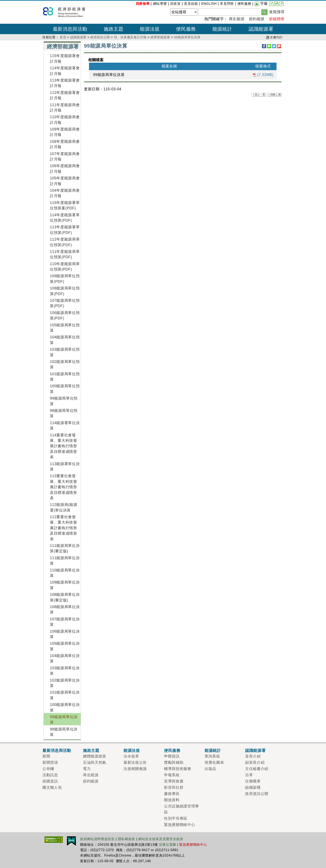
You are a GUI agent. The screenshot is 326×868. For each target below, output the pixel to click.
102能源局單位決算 (65, 683)
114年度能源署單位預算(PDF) (65, 218)
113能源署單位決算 (65, 467)
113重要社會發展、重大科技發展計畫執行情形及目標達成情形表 (64, 487)
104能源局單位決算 (65, 658)
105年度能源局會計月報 (65, 181)
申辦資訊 (172, 756)
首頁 (63, 37)
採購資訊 (50, 781)
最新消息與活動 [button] (70, 29)
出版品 (210, 769)
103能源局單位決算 (65, 671)
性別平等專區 (176, 818)
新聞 (46, 756)
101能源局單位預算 (65, 377)
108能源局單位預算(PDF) (65, 291)
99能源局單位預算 (64, 401)
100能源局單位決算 (65, 707)
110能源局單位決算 (65, 573)
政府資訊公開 (100, 37)
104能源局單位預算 (65, 340)
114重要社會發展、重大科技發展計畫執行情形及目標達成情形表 (64, 446)
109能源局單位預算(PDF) (65, 279)
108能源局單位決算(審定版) (65, 597)
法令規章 (131, 756)
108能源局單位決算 (65, 610)
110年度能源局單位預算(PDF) (65, 267)
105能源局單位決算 (65, 646)
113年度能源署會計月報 (65, 83)
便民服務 (244, 4)
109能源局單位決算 (65, 585)
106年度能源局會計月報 (65, 169)
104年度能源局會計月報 (65, 193)
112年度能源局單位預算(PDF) (65, 242)
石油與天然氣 (95, 762)
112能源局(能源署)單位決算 (64, 507)
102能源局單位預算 (65, 364)
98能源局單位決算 (64, 732)
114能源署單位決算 (65, 426)
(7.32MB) (263, 75)
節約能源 (257, 19)
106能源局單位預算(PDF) (65, 315)
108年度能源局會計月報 (65, 144)
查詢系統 (212, 756)
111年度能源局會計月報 (65, 108)
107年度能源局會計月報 (65, 156)
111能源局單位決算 (65, 561)
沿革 (249, 775)
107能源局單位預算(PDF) (65, 303)
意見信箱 (191, 4)
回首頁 (175, 4)
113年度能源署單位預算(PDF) (65, 230)
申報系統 (172, 775)
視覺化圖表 (214, 762)
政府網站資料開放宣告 (97, 839)
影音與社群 (174, 787)
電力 (87, 769)
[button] (264, 12)
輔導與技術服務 (178, 769)
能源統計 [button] (222, 29)
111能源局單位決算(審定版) (65, 548)
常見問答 (227, 4)
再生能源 (237, 19)
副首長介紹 (255, 762)
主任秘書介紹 (257, 769)
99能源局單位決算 (187, 37)
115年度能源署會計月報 (65, 58)
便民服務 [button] (186, 29)
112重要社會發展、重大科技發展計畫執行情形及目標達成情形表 (64, 528)
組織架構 (253, 787)
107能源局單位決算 (65, 622)
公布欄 (48, 769)
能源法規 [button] (150, 29)
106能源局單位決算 (65, 634)
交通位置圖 (167, 845)
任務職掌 (253, 781)
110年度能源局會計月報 (65, 120)
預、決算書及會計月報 (130, 37)
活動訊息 (50, 775)
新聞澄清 (50, 762)
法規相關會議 (135, 769)
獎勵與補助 (174, 762)
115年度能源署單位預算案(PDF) (65, 205)
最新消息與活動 (57, 750)
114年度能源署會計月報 (65, 71)
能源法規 (132, 750)
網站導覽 (160, 4)
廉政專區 (172, 794)
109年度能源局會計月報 (65, 132)
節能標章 (277, 19)
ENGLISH (209, 4)
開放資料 (172, 800)
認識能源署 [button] (261, 29)
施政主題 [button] (114, 29)
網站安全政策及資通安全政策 (161, 839)
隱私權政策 (127, 839)
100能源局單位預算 (65, 389)
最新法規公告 (135, 762)
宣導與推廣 (174, 781)
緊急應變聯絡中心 (180, 825)
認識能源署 (78, 37)
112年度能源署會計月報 (65, 95)
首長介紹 (253, 756)
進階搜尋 (277, 12)
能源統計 (213, 750)
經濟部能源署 (160, 37)
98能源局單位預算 (64, 413)
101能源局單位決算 (65, 695)
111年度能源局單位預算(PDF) (65, 254)
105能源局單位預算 (65, 328)
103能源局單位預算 (65, 352)
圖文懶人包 (52, 787)
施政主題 (91, 750)
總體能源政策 (95, 756)
